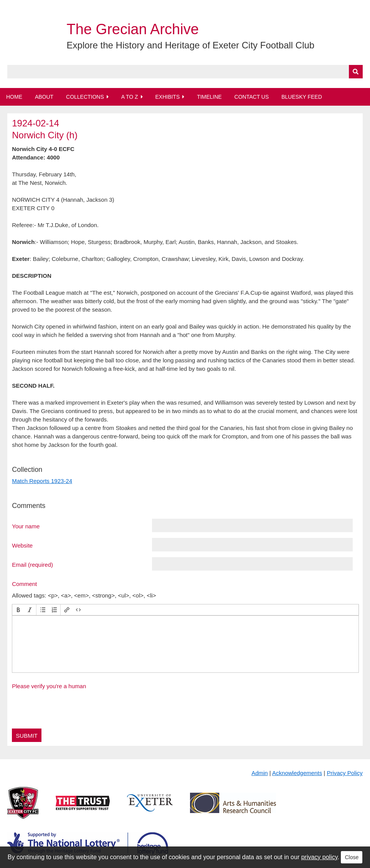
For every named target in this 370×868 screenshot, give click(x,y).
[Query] (185, 72)
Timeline (209, 97)
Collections (85, 97)
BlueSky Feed (302, 97)
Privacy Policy (344, 773)
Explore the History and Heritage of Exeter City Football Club (191, 45)
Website (22, 545)
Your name (26, 526)
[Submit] (356, 72)
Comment (24, 584)
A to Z (130, 97)
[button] (18, 610)
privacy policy (320, 857)
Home (14, 97)
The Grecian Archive (133, 29)
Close (352, 857)
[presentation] (18, 610)
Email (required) (32, 564)
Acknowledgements (297, 773)
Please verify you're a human (49, 686)
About (44, 97)
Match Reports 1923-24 (42, 481)
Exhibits (167, 97)
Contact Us (252, 97)
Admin (260, 773)
